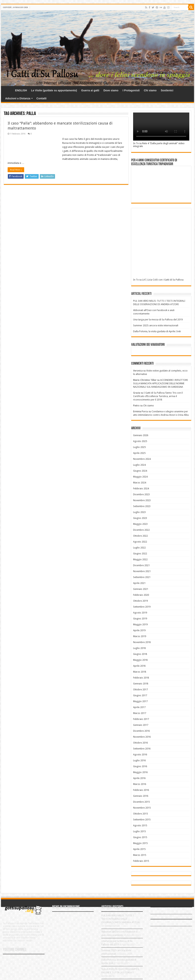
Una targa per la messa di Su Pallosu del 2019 (158, 320)
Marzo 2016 (140, 784)
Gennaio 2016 (141, 796)
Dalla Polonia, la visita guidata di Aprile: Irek (157, 331)
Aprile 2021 (139, 583)
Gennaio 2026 (141, 435)
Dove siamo (111, 90)
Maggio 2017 (140, 701)
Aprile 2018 (139, 666)
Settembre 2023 (142, 506)
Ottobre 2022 (140, 536)
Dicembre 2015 (141, 802)
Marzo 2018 (140, 672)
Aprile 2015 (139, 849)
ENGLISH (21, 90)
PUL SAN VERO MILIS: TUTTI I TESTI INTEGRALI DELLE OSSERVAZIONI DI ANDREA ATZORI (121, 919)
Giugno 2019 (140, 619)
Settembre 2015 (142, 820)
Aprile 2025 (139, 453)
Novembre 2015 (142, 808)
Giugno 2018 (140, 654)
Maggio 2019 (140, 624)
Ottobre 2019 (140, 601)
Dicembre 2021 (141, 565)
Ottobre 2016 (140, 743)
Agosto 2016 (140, 754)
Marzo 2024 (140, 483)
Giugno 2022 (140, 554)
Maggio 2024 (140, 477)
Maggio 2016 (140, 772)
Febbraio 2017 (141, 719)
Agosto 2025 (140, 441)
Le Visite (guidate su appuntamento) (54, 90)
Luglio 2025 (139, 447)
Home (8, 90)
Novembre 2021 (142, 571)
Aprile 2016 (139, 778)
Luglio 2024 (139, 465)
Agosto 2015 (140, 825)
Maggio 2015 (140, 843)
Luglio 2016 (139, 760)
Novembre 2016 (142, 737)
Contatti (41, 98)
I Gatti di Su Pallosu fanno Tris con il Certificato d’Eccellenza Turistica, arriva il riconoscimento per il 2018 (158, 396)
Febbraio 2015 (141, 861)
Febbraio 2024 (141, 488)
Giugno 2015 (140, 837)
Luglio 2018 (139, 648)
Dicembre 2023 (141, 494)
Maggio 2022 (140, 559)
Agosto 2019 (140, 613)
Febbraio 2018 (141, 678)
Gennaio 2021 (141, 589)
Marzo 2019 (140, 636)
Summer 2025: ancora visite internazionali (156, 325)
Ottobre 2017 (140, 689)
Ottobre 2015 (140, 814)
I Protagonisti (131, 90)
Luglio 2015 (139, 831)
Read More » (16, 170)
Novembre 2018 (142, 642)
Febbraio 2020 (141, 595)
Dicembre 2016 (141, 731)
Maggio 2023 (140, 524)
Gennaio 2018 (141, 684)
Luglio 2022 (139, 548)
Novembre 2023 (142, 500)
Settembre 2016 (142, 749)
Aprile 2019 (139, 630)
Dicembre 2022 (141, 530)
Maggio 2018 (140, 660)
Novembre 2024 (142, 459)
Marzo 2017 (140, 713)
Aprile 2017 (139, 707)
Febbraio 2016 (141, 790)
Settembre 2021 (142, 577)
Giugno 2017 (140, 695)
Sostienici (167, 90)
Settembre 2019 (142, 607)
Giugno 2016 (140, 766)
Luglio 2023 (139, 512)
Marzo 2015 (140, 855)
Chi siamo (150, 90)
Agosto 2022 (140, 542)
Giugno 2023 (140, 518)
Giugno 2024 (140, 471)
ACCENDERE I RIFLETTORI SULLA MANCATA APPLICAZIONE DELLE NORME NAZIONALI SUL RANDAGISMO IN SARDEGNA (161, 383)
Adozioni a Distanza (18, 98)
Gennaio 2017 (141, 725)
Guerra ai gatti (90, 90)
